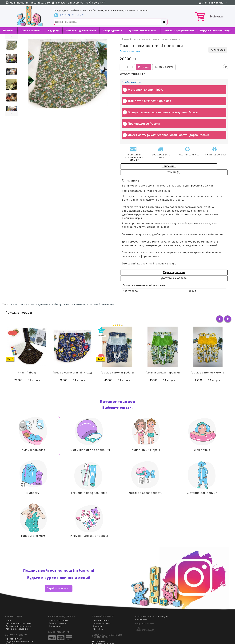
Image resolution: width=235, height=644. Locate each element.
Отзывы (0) (201, 166)
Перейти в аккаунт (59, 577)
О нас (8, 609)
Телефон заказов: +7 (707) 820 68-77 (78, 3)
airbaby (57, 292)
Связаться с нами (59, 609)
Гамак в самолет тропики (163, 361)
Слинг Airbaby (27, 361)
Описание (147, 166)
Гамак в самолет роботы (117, 361)
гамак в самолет (74, 292)
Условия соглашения (17, 617)
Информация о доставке (19, 612)
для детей (94, 292)
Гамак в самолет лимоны (208, 361)
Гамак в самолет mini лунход (72, 361)
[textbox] (107, 22)
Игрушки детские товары (216, 30)
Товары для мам (112, 30)
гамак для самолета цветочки (30, 292)
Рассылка (98, 617)
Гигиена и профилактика (179, 30)
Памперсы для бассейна (81, 30)
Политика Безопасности (18, 614)
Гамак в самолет (31, 30)
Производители (14, 627)
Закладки (98, 614)
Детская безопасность (143, 30)
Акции (9, 635)
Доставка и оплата (200, 266)
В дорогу (53, 30)
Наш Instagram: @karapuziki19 (28, 3)
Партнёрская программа (19, 633)
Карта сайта (56, 614)
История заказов (102, 612)
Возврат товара (58, 612)
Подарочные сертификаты (20, 630)
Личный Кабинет (213, 3)
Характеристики (146, 266)
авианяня (108, 292)
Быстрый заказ (164, 67)
